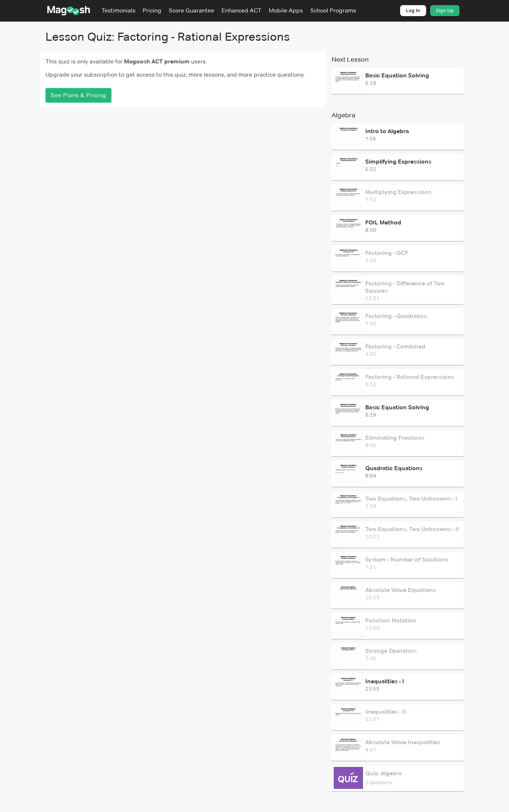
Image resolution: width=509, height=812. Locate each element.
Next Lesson (350, 59)
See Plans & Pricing (78, 95)
